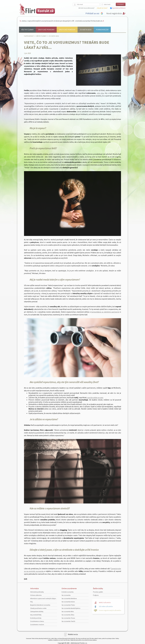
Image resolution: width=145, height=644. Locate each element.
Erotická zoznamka (68, 592)
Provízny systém (98, 592)
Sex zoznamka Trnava (68, 618)
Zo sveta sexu (86, 30)
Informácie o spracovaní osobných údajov (43, 598)
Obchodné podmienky (37, 592)
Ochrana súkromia (36, 595)
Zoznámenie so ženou (37, 621)
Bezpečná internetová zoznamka (40, 605)
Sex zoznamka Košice (68, 602)
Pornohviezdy (102, 30)
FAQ (31, 602)
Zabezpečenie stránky (37, 612)
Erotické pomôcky (67, 30)
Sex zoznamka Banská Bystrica (71, 608)
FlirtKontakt (29, 36)
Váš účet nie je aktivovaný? (86, 8)
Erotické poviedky (46, 30)
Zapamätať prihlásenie (119, 8)
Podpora (96, 595)
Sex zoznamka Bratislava (69, 598)
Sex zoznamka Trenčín (68, 621)
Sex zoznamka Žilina (68, 615)
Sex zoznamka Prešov (68, 605)
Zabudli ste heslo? (102, 8)
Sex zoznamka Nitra (68, 612)
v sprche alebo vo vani (95, 397)
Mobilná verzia (73, 634)
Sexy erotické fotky (36, 615)
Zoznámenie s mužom (37, 625)
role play (100, 93)
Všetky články (27, 30)
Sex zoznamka (66, 595)
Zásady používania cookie (38, 608)
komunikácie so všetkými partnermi (105, 312)
